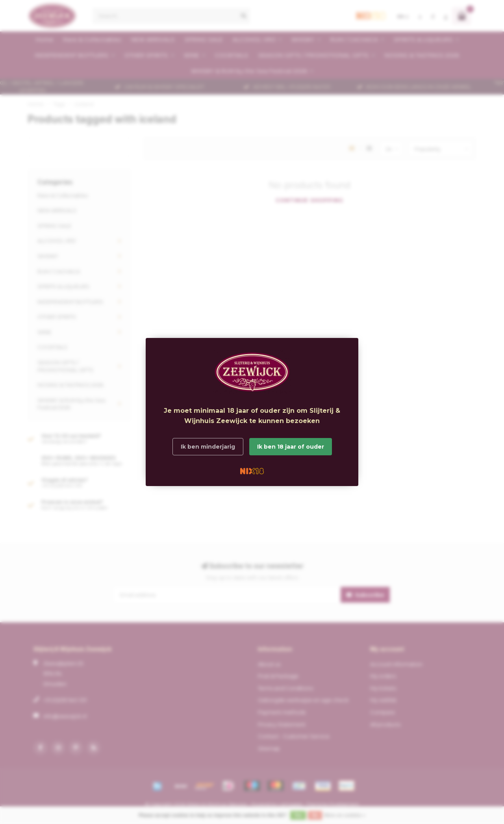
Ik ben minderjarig (208, 447)
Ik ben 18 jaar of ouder (291, 447)
